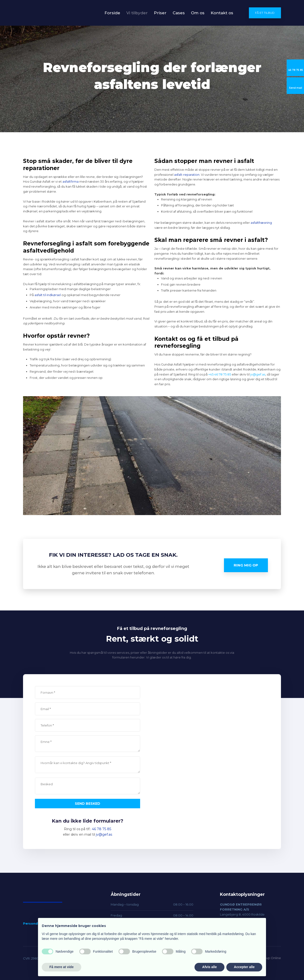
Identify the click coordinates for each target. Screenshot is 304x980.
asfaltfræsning (261, 223)
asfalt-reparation (187, 175)
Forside (112, 13)
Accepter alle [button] (244, 967)
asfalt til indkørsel (48, 295)
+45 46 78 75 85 (220, 374)
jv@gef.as (258, 374)
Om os (198, 13)
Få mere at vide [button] (62, 967)
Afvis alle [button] (209, 967)
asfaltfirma (71, 181)
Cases (179, 13)
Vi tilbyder (137, 13)
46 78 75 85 (102, 829)
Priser (160, 13)
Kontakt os (222, 13)
